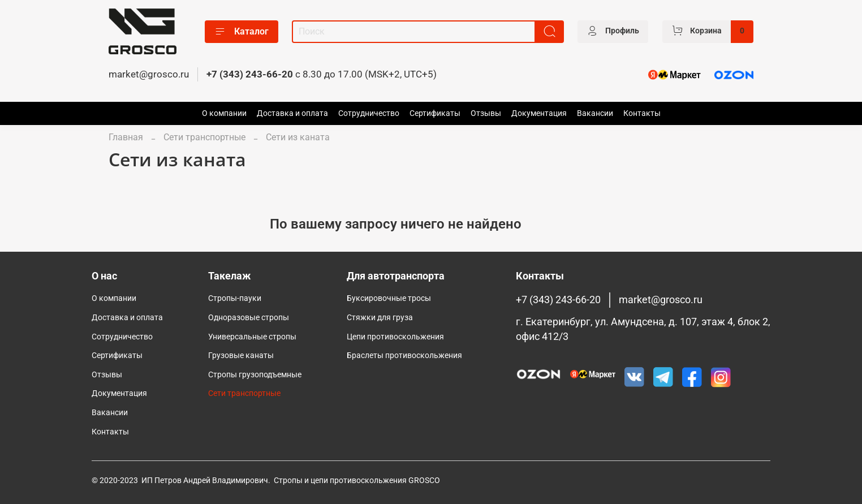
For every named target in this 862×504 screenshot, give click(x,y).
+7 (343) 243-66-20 (250, 74)
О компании (224, 113)
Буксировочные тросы (389, 298)
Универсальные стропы (252, 337)
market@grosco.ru (149, 74)
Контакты (642, 113)
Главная (126, 137)
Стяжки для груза (380, 318)
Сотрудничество (369, 113)
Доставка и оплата (292, 113)
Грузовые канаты (241, 356)
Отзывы (486, 113)
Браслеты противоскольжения (404, 356)
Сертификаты (435, 113)
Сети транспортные (204, 137)
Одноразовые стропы (249, 318)
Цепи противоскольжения (395, 337)
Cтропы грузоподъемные (255, 375)
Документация (539, 113)
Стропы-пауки (235, 298)
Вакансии (595, 113)
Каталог (242, 32)
